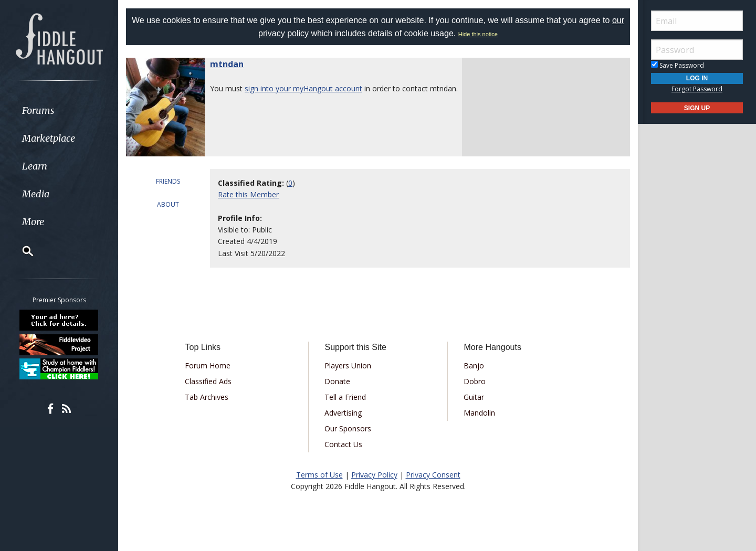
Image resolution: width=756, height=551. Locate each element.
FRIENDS (168, 181)
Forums (38, 110)
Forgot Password (697, 89)
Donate (337, 381)
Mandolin (479, 413)
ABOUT (168, 204)
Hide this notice (478, 34)
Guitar (474, 397)
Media (36, 194)
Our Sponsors (348, 428)
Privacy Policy (374, 475)
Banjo (474, 365)
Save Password (678, 65)
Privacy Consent (433, 475)
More (33, 222)
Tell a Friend (345, 397)
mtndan (227, 64)
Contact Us (343, 444)
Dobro (475, 381)
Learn (35, 166)
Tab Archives (207, 397)
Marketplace (49, 138)
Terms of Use (319, 475)
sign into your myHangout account (303, 88)
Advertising (343, 413)
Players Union (348, 365)
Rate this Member (248, 194)
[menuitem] (59, 110)
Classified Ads (208, 381)
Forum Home (208, 365)
